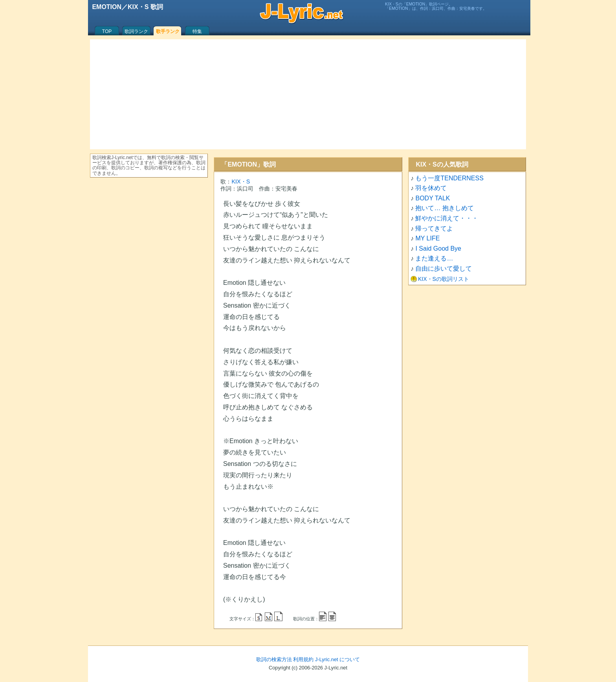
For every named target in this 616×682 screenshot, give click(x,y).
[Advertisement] (308, 94)
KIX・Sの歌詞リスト (444, 279)
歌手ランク (168, 31)
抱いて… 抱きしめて (444, 208)
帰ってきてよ (434, 228)
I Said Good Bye (438, 248)
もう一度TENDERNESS (449, 178)
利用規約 (303, 659)
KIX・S (241, 181)
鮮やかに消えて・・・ (447, 218)
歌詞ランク (136, 31)
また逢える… (434, 258)
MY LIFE (427, 238)
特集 (197, 31)
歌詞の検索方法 (274, 659)
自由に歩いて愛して (444, 269)
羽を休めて (431, 188)
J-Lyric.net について (337, 659)
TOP (107, 31)
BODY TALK (433, 198)
